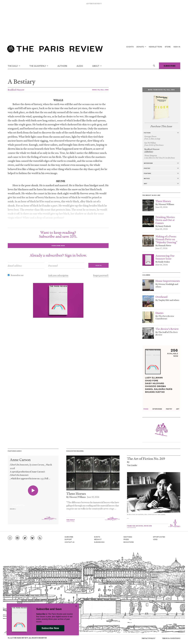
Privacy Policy (149, 638)
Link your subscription (58, 275)
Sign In (177, 47)
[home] (55, 50)
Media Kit (98, 539)
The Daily (14, 66)
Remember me (17, 275)
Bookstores (129, 542)
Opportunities (159, 537)
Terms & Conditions (171, 638)
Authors (62, 66)
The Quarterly (39, 66)
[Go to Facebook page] (17, 538)
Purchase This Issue (161, 126)
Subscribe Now (50, 628)
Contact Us (70, 542)
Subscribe (170, 66)
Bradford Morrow (16, 90)
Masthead (128, 537)
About (97, 66)
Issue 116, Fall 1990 (100, 90)
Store (168, 47)
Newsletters (155, 47)
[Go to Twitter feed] (25, 538)
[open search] (154, 66)
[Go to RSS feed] (40, 538)
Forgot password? (101, 275)
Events (130, 47)
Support (68, 539)
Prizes (126, 539)
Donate (141, 47)
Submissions (99, 542)
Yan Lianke (132, 465)
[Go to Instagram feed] (10, 538)
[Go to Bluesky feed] (32, 538)
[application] (33, 504)
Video (155, 539)
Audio (80, 66)
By (128, 462)
